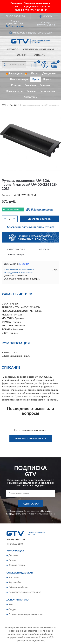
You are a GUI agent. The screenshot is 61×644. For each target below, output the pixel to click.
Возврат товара (17, 565)
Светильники (47, 91)
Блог (11, 605)
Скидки (12, 609)
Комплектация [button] (16, 254)
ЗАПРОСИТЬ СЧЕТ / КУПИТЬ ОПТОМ (30, 227)
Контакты (39, 55)
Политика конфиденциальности (25, 614)
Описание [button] (45, 249)
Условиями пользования (40, 514)
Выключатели (14, 91)
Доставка (13, 555)
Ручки (36, 79)
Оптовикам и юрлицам (39, 50)
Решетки (45, 85)
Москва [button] (24, 264)
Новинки (21, 55)
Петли (35, 74)
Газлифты (30, 85)
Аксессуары (30, 97)
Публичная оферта (18, 587)
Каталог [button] (13, 50)
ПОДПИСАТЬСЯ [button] (30, 504)
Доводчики (49, 74)
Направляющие (19, 79)
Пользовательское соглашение (25, 592)
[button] (15, 26)
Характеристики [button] (16, 249)
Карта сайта (15, 583)
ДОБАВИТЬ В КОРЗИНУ (40, 219)
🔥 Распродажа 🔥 (16, 74)
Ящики (47, 79)
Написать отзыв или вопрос (31, 438)
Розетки (16, 85)
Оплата (12, 560)
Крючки (31, 91)
